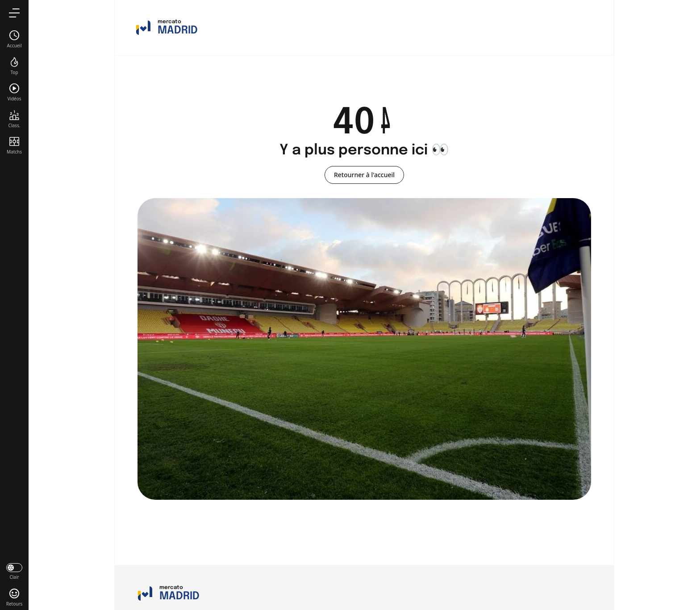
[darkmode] (14, 571)
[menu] (14, 13)
